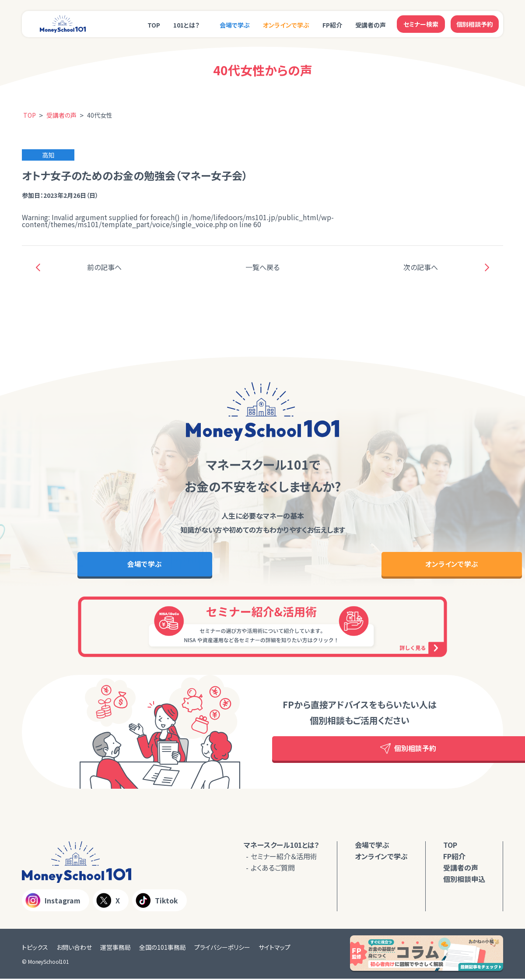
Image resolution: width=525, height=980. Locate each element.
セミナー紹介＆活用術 (284, 857)
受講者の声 (371, 25)
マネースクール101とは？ (282, 846)
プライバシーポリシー (222, 948)
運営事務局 (115, 948)
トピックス (35, 948)
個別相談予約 (475, 24)
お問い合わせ (74, 948)
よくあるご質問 (273, 869)
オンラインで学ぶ (286, 25)
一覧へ (262, 267)
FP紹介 (332, 25)
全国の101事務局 (163, 948)
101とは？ (186, 25)
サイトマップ (275, 948)
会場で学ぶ (235, 25)
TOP (154, 25)
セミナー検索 (421, 24)
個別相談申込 (464, 880)
